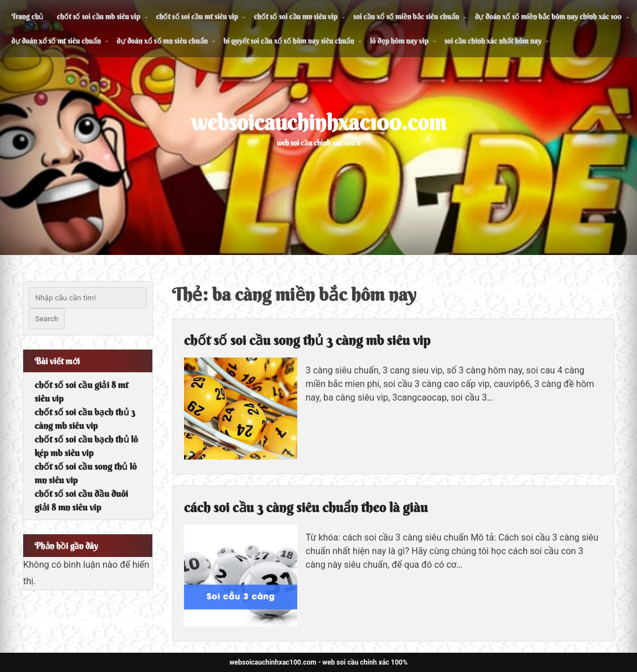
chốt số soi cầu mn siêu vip (295, 16)
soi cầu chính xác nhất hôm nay (493, 41)
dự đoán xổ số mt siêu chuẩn (56, 41)
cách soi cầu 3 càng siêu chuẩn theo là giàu (306, 507)
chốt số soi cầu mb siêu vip (98, 16)
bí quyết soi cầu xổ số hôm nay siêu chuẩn (289, 41)
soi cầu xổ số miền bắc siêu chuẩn (406, 16)
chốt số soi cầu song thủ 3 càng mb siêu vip (307, 340)
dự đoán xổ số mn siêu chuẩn (162, 41)
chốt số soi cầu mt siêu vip (197, 16)
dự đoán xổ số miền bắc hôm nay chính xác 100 (548, 16)
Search (47, 319)
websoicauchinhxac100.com (318, 122)
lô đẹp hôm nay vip (399, 41)
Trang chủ (27, 16)
